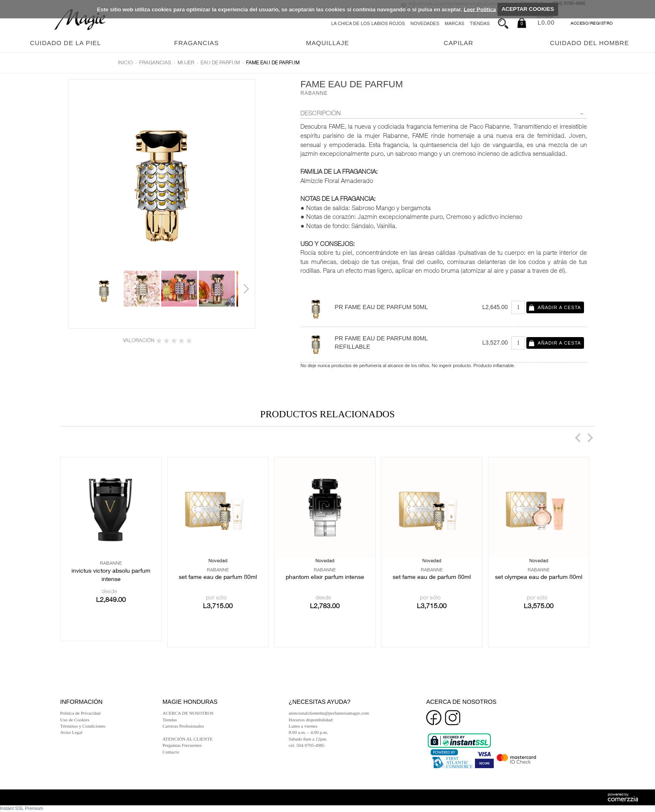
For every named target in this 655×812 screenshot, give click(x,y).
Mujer (186, 63)
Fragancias (155, 63)
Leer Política (480, 9)
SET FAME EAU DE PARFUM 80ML (218, 578)
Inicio (125, 63)
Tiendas (480, 23)
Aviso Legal (71, 732)
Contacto (171, 752)
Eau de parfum (220, 63)
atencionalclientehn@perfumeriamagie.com (329, 713)
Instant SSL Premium (22, 808)
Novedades (425, 23)
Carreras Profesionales (183, 726)
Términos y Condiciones (83, 726)
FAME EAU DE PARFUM (273, 63)
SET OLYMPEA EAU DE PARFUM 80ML (539, 578)
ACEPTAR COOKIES (528, 9)
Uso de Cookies (75, 720)
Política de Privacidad (80, 713)
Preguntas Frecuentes (182, 745)
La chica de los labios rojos (368, 23)
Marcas (455, 23)
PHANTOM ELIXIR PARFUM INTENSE (325, 578)
